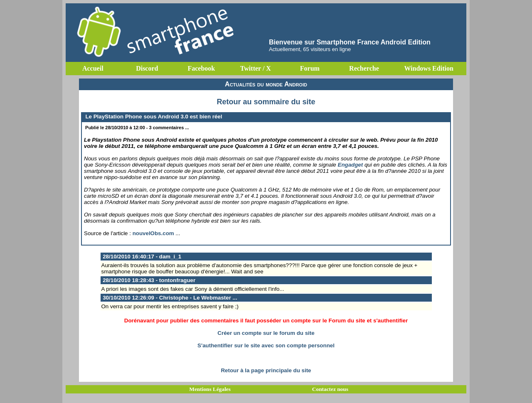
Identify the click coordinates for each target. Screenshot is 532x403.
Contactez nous (330, 389)
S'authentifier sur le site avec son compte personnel (266, 345)
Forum (310, 68)
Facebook (201, 68)
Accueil (93, 68)
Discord (147, 68)
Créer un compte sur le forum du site (266, 333)
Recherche (364, 68)
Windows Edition (429, 68)
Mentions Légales (210, 389)
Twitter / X (256, 68)
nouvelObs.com (153, 233)
